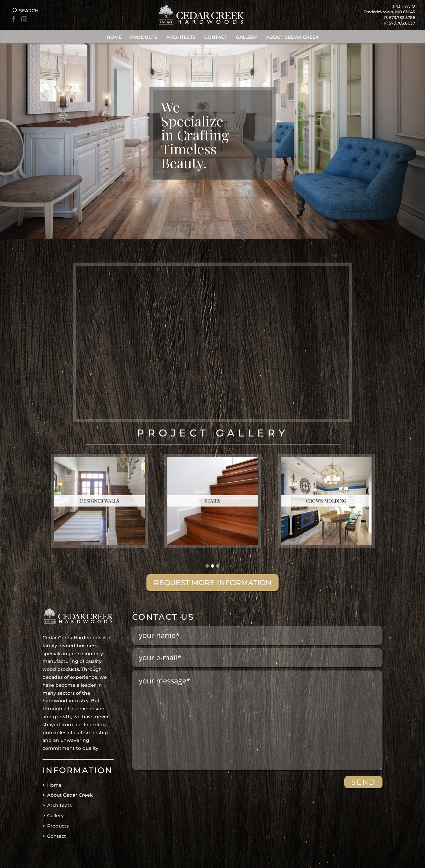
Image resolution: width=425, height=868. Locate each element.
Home (114, 37)
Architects (181, 37)
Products (144, 37)
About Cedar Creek (292, 37)
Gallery (247, 37)
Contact (216, 37)
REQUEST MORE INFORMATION (213, 583)
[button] (207, 566)
